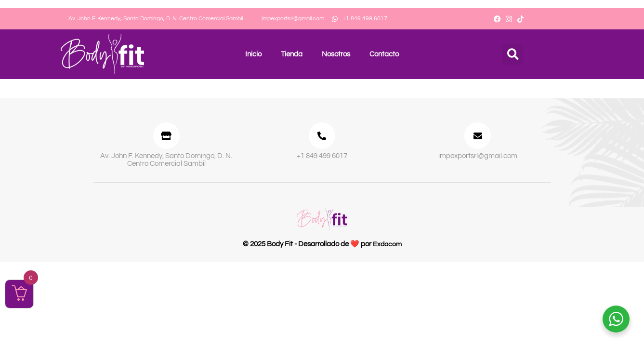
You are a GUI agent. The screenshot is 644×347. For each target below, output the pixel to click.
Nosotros (336, 54)
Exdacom (387, 247)
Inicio (253, 54)
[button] (513, 54)
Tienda (292, 54)
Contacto (384, 54)
